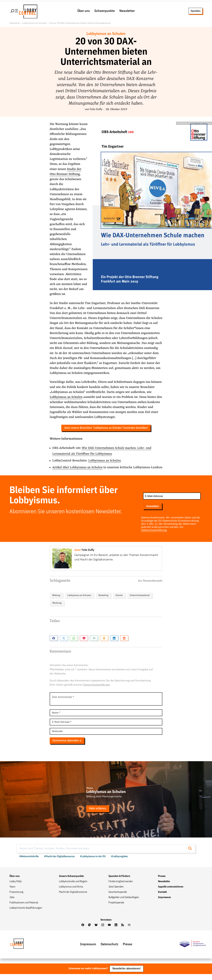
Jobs (12, 903)
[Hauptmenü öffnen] (14, 11)
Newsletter (127, 11)
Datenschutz (109, 950)
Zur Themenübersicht (150, 587)
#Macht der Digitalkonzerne (59, 862)
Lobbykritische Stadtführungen (26, 914)
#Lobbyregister (119, 862)
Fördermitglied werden (121, 887)
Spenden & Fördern (119, 882)
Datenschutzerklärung (154, 536)
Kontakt (162, 898)
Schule (119, 601)
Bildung (56, 601)
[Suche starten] (191, 854)
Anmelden (152, 512)
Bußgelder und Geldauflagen (124, 903)
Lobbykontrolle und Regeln (73, 887)
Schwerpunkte (105, 11)
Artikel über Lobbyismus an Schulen (78, 468)
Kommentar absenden (67, 746)
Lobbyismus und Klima (71, 893)
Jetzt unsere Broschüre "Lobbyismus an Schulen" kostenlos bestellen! (106, 429)
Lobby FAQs (16, 887)
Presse (162, 882)
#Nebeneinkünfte (29, 862)
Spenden (196, 11)
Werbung (57, 609)
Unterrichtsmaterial (140, 601)
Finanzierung (16, 898)
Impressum (164, 903)
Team (12, 893)
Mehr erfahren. (98, 815)
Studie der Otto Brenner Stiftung (66, 172)
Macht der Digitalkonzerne (73, 898)
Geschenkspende (118, 898)
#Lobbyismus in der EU (93, 862)
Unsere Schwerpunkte (71, 882)
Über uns (84, 11)
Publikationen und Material (24, 908)
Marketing (103, 601)
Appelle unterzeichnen (171, 893)
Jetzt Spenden (116, 893)
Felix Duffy (96, 110)
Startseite (15, 24)
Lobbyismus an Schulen (35, 24)
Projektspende (116, 908)
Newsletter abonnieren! (127, 975)
